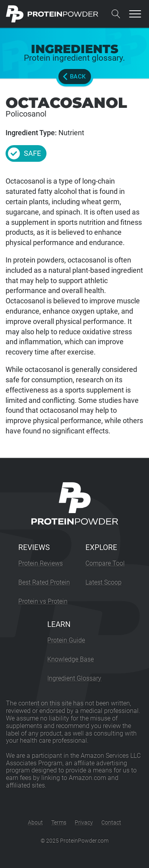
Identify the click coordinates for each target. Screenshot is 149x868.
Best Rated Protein (44, 582)
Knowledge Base (71, 659)
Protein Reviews (41, 563)
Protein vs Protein (43, 601)
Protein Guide (66, 640)
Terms (59, 822)
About (35, 822)
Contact (111, 822)
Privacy (84, 822)
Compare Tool (105, 563)
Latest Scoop (104, 582)
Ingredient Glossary (74, 678)
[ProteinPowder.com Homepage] (52, 14)
